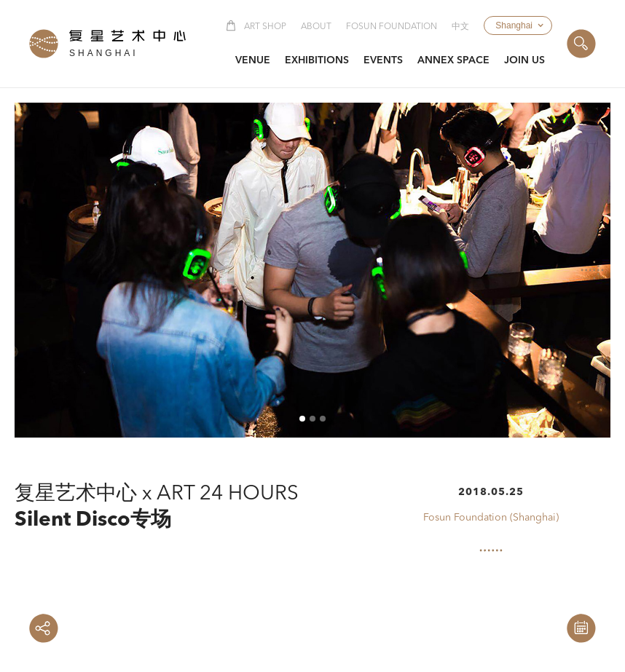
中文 (460, 27)
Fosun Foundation (392, 27)
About (316, 27)
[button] (518, 25)
